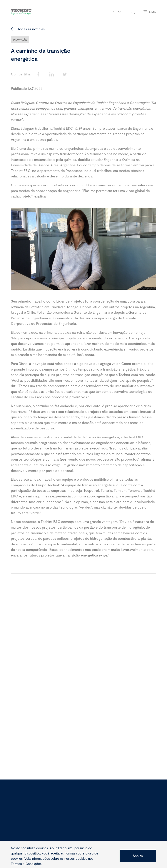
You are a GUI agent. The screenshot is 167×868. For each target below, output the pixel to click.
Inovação (20, 40)
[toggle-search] (133, 12)
